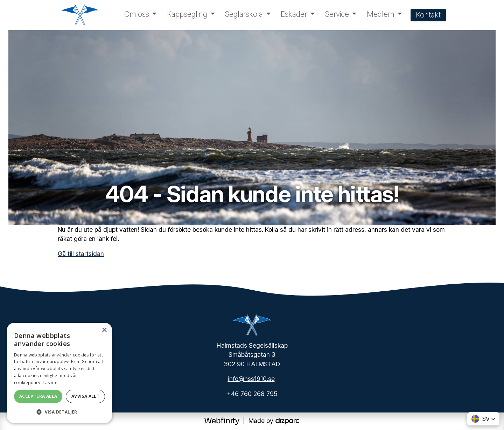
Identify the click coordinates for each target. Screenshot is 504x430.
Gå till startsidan (81, 254)
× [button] (104, 330)
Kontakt (428, 15)
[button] (483, 419)
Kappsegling (187, 14)
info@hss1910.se (251, 379)
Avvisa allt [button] (85, 396)
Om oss (137, 14)
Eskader (294, 14)
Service (337, 14)
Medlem (381, 14)
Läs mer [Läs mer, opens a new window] (51, 383)
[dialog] (59, 373)
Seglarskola (244, 14)
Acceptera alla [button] (38, 396)
